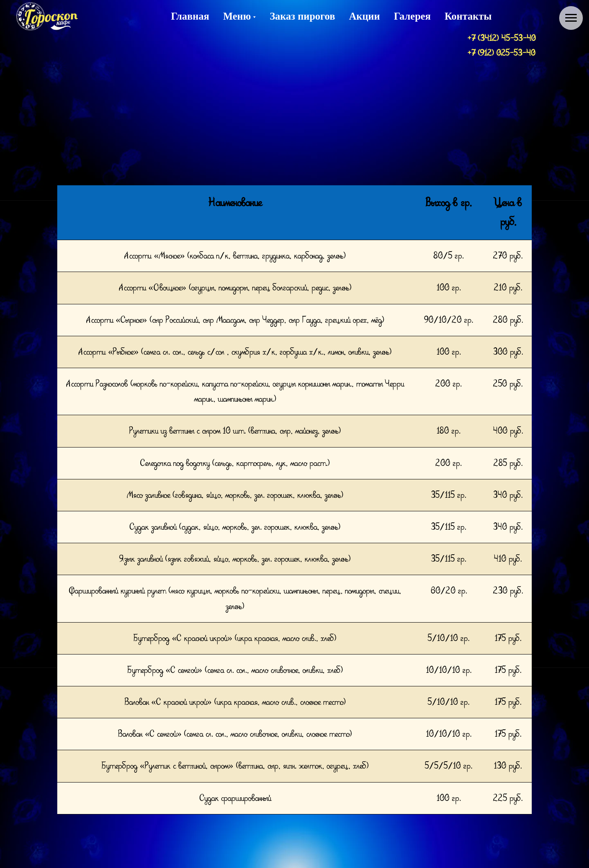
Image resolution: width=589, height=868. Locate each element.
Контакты (468, 16)
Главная (190, 16)
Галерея (412, 16)
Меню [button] (237, 16)
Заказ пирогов (302, 16)
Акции (364, 16)
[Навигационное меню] (571, 18)
